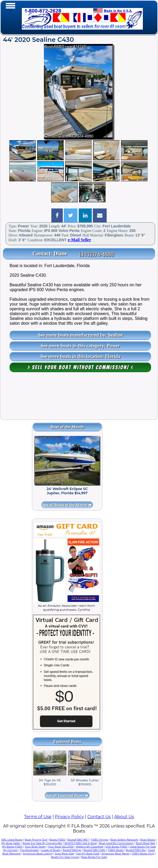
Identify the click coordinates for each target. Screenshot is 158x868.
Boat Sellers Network (124, 840)
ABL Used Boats (12, 840)
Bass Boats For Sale (94, 857)
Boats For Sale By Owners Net (42, 843)
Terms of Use (38, 817)
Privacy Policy (70, 817)
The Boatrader (29, 850)
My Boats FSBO (12, 847)
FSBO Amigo (100, 840)
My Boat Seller (11, 843)
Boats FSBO (57, 840)
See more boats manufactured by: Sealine (80, 335)
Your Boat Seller (35, 847)
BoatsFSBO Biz (136, 850)
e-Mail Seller (80, 240)
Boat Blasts (148, 840)
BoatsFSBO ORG (95, 850)
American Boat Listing (38, 853)
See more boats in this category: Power (80, 346)
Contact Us (99, 817)
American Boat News (115, 853)
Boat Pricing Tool (36, 840)
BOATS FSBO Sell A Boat (81, 843)
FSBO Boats (116, 850)
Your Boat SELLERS (61, 847)
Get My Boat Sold (88, 853)
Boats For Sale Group (65, 857)
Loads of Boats (51, 850)
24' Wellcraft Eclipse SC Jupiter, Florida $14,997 (67, 491)
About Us (124, 817)
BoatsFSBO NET (78, 840)
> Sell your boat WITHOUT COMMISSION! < (80, 367)
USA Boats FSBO (116, 847)
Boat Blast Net (145, 843)
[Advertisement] (79, 399)
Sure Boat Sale (65, 853)
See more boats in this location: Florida (80, 356)
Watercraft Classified (89, 847)
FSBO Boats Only (143, 853)
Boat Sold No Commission (116, 843)
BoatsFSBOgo (72, 850)
